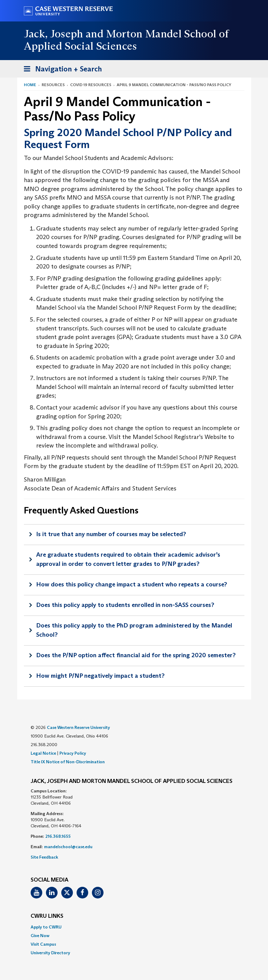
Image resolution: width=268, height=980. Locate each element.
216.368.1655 (58, 836)
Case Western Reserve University (78, 727)
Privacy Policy (73, 753)
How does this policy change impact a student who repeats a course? (132, 584)
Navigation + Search (61, 70)
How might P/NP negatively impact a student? (100, 676)
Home (30, 85)
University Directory (50, 953)
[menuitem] (134, 927)
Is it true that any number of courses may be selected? (111, 534)
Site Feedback (44, 857)
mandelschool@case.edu (68, 847)
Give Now (40, 936)
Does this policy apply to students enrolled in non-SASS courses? (125, 605)
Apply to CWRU (46, 927)
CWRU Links (47, 916)
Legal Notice (43, 753)
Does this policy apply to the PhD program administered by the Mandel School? (134, 630)
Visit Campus (43, 944)
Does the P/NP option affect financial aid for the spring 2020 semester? (136, 655)
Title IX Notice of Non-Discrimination (68, 762)
